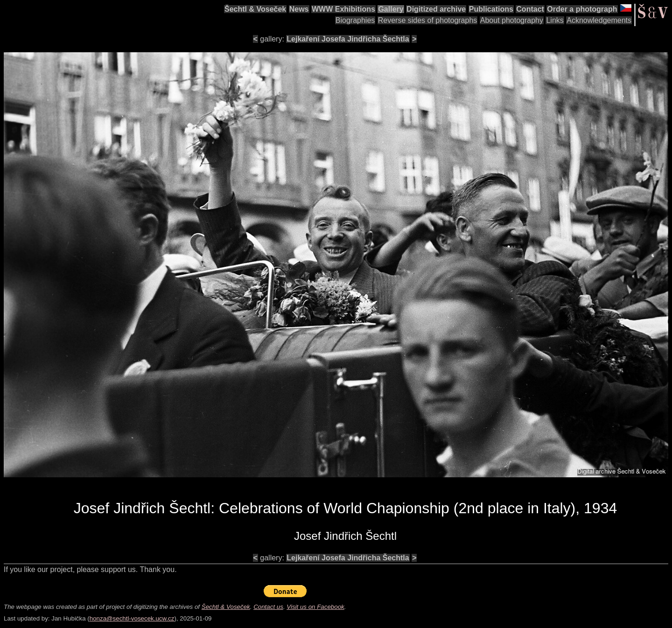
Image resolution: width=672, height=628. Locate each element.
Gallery (391, 9)
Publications (491, 9)
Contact (530, 9)
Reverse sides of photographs (428, 20)
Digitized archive (436, 9)
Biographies (355, 20)
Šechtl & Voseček (255, 9)
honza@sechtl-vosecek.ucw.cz (132, 618)
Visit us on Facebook (315, 607)
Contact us (268, 607)
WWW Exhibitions (343, 9)
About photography (512, 20)
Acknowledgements (599, 20)
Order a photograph (582, 9)
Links (555, 20)
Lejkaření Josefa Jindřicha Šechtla (348, 39)
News (299, 9)
